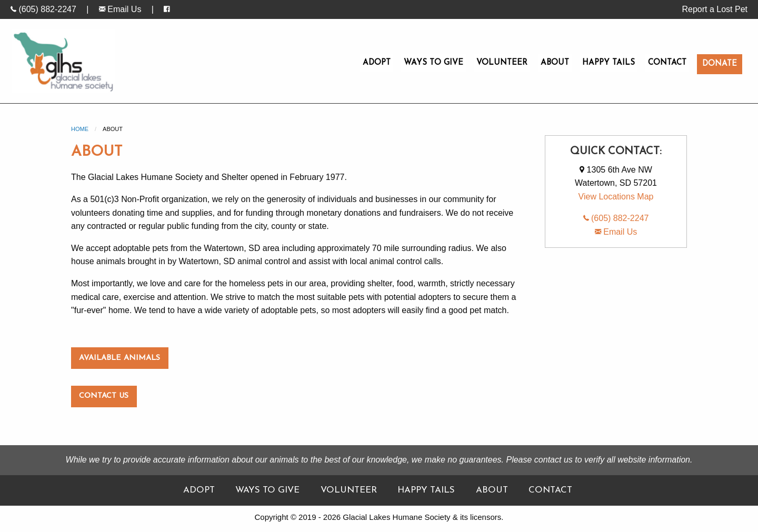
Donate (720, 64)
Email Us (120, 9)
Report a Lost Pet (715, 9)
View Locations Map (616, 197)
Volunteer (502, 63)
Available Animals (119, 358)
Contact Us (104, 396)
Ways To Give (433, 63)
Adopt (377, 63)
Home (80, 129)
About (555, 63)
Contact (667, 63)
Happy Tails (609, 63)
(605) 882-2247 (43, 9)
